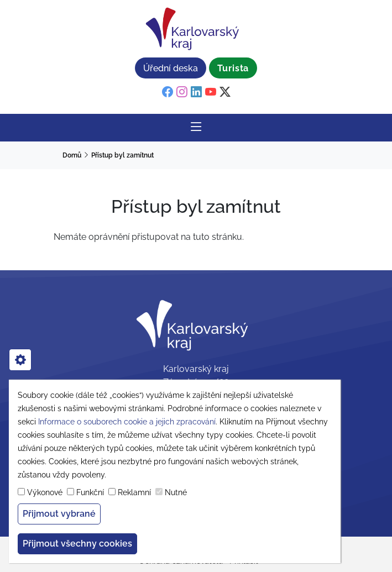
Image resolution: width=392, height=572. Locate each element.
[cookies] (20, 360)
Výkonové (45, 492)
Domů (72, 155)
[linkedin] (196, 92)
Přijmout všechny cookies (77, 544)
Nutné (176, 492)
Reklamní (134, 492)
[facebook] (168, 92)
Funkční (90, 492)
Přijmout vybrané (59, 514)
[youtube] (211, 92)
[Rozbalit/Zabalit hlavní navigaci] (196, 128)
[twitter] (225, 92)
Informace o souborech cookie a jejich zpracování (127, 422)
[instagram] (182, 92)
